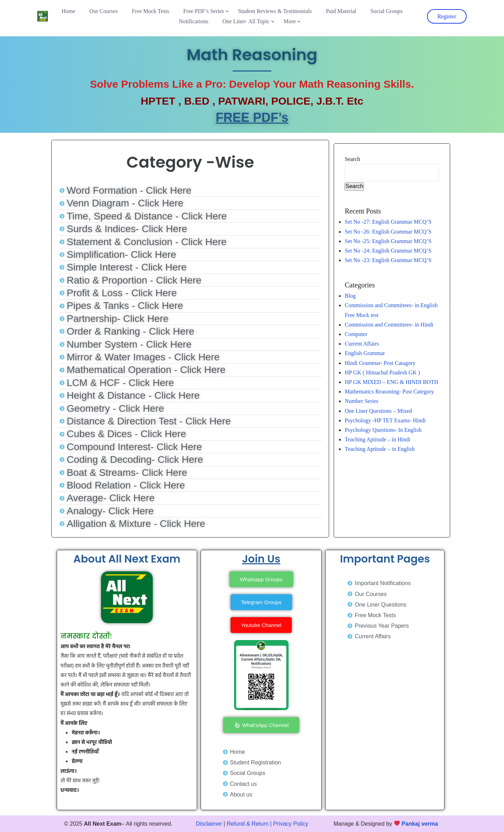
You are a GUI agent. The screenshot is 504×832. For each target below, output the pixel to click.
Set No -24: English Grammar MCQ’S (388, 251)
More (290, 21)
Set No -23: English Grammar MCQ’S (388, 260)
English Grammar (365, 353)
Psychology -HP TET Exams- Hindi (385, 420)
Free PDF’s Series (204, 11)
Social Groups (387, 11)
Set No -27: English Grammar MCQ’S (388, 222)
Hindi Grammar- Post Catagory (380, 363)
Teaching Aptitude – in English (380, 449)
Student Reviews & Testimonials (275, 11)
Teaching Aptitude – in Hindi (377, 439)
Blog (350, 296)
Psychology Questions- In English (383, 430)
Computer (356, 334)
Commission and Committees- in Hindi (390, 325)
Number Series (361, 401)
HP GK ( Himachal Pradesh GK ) (382, 372)
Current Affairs (362, 344)
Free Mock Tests (151, 11)
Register (447, 16)
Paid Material (341, 11)
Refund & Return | (249, 824)
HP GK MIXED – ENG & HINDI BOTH (391, 382)
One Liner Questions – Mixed (378, 411)
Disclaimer (209, 824)
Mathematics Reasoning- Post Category (389, 392)
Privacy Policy (291, 824)
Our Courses (103, 11)
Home (68, 11)
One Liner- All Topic (246, 21)
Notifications (194, 21)
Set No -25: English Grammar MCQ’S (388, 241)
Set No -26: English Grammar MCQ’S (388, 232)
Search (352, 159)
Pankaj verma (420, 824)
